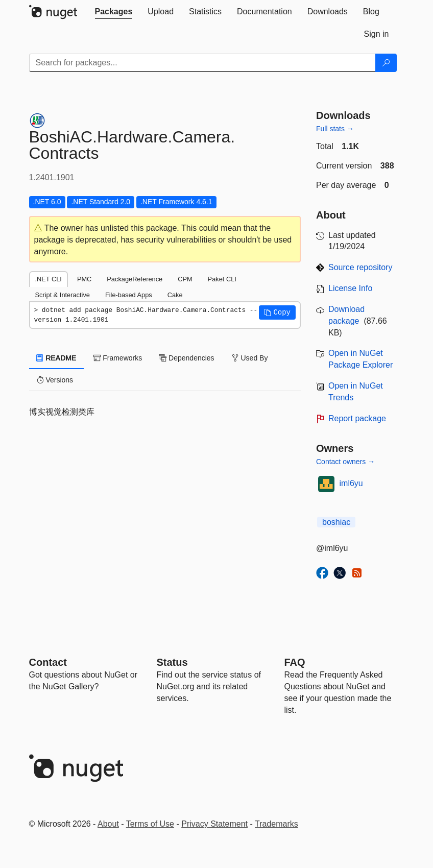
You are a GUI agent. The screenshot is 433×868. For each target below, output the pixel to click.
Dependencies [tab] (187, 358)
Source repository (360, 267)
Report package (357, 418)
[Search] (386, 63)
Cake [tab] (175, 295)
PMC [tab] (84, 279)
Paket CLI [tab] (222, 279)
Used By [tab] (250, 358)
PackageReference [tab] (135, 279)
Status (172, 662)
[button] (277, 312)
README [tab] (57, 358)
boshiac (336, 522)
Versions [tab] (55, 380)
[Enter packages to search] (202, 63)
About (108, 824)
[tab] (114, 12)
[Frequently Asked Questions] (295, 662)
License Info (350, 288)
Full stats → (335, 129)
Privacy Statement (214, 824)
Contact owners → (345, 462)
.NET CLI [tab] (49, 279)
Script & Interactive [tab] (63, 295)
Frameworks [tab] (118, 358)
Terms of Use (150, 824)
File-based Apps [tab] (129, 295)
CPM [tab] (185, 279)
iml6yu (351, 483)
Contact (48, 662)
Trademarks (276, 824)
